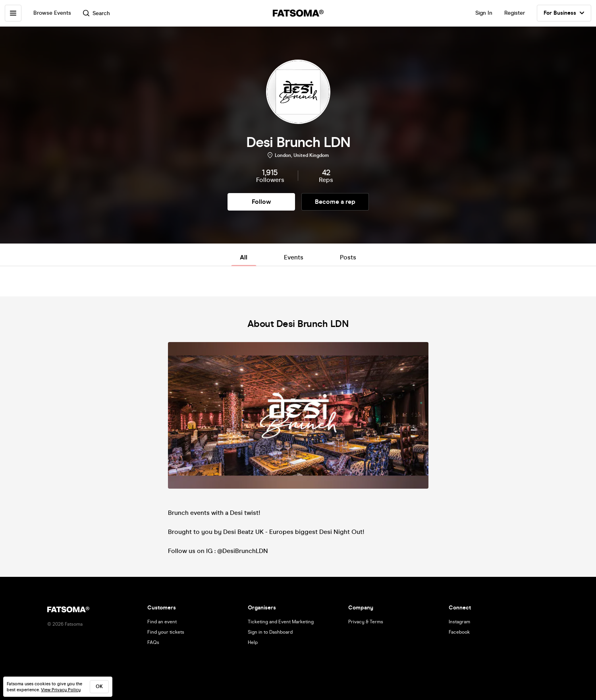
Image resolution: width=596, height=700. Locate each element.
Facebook (459, 632)
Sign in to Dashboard (270, 632)
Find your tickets (166, 632)
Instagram (459, 622)
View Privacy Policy (61, 690)
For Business (564, 13)
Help (253, 642)
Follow (261, 202)
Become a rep (335, 202)
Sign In (484, 13)
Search (96, 13)
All (244, 257)
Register (515, 13)
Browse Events (52, 13)
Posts (348, 257)
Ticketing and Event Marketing (281, 622)
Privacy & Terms (366, 622)
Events (294, 257)
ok (99, 686)
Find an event (162, 622)
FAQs (153, 642)
